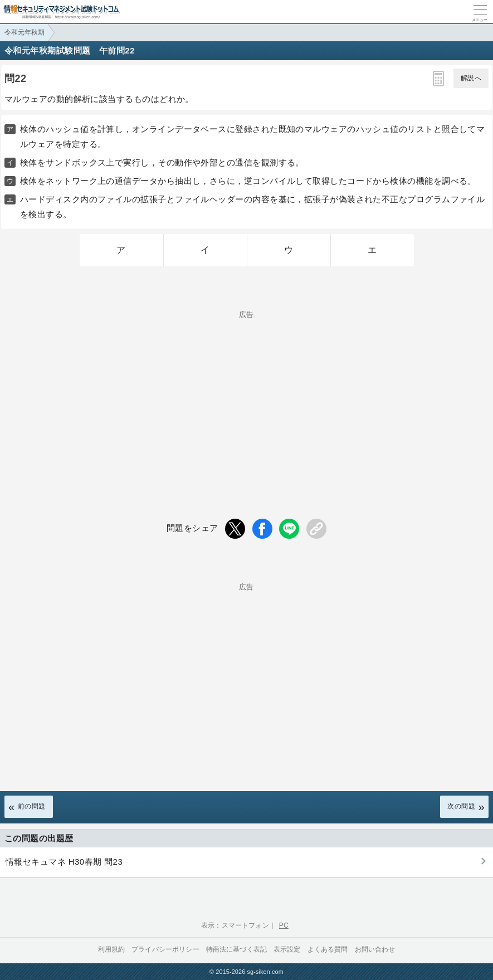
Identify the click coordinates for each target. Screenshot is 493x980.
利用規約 (112, 949)
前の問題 (32, 806)
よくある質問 (328, 949)
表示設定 (287, 949)
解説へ (471, 78)
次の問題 (461, 806)
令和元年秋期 (25, 32)
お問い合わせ (375, 949)
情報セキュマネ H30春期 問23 (64, 862)
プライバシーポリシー (165, 949)
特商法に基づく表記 (236, 949)
